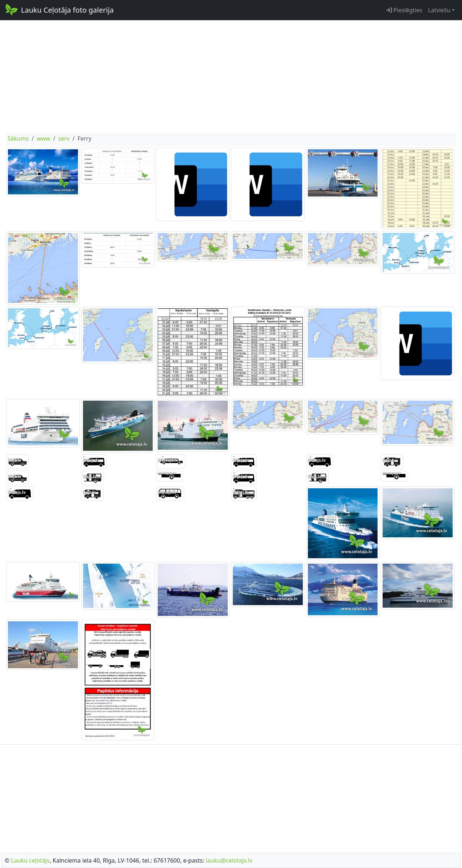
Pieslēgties (404, 10)
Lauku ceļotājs (30, 860)
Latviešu (439, 10)
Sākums (18, 138)
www (44, 138)
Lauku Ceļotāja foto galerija (59, 9)
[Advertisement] (231, 76)
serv (64, 138)
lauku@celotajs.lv (229, 860)
